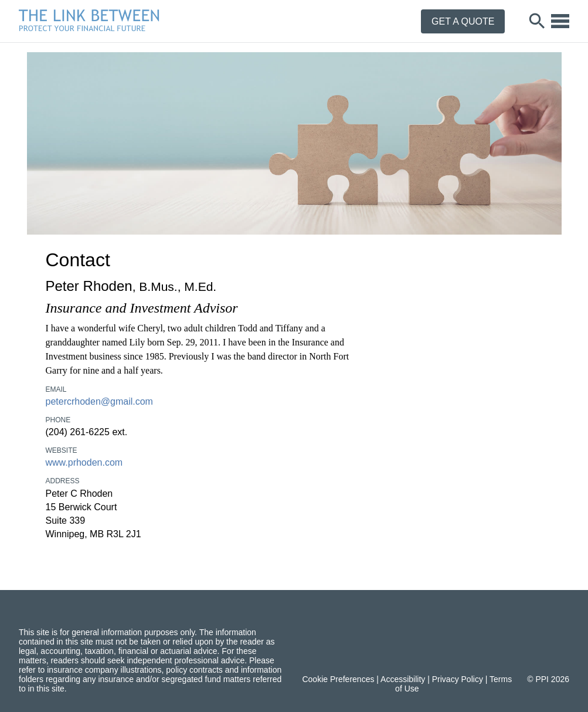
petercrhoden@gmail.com (99, 401)
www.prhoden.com (84, 462)
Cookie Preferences (338, 679)
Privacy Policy (458, 679)
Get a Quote (463, 21)
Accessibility (403, 679)
